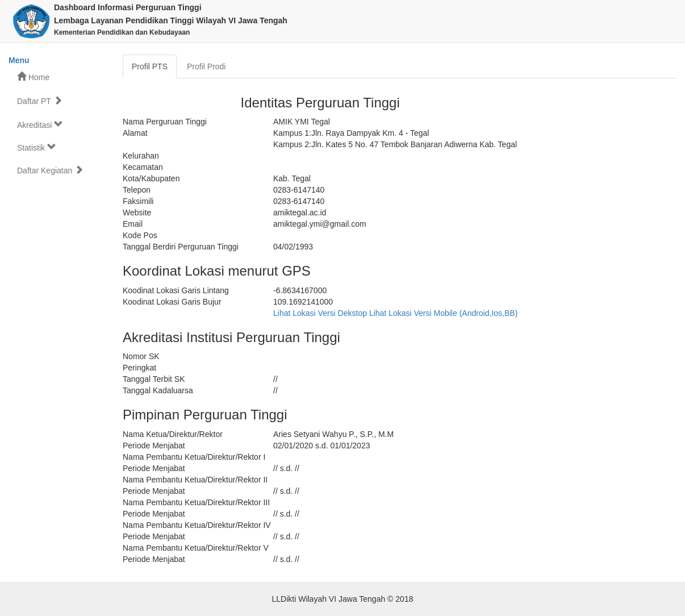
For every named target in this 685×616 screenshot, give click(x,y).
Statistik (37, 147)
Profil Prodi (206, 66)
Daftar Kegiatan (50, 170)
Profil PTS (150, 66)
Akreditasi (40, 125)
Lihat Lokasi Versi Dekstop (320, 313)
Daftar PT (40, 101)
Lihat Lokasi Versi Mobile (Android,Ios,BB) (443, 313)
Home (33, 77)
